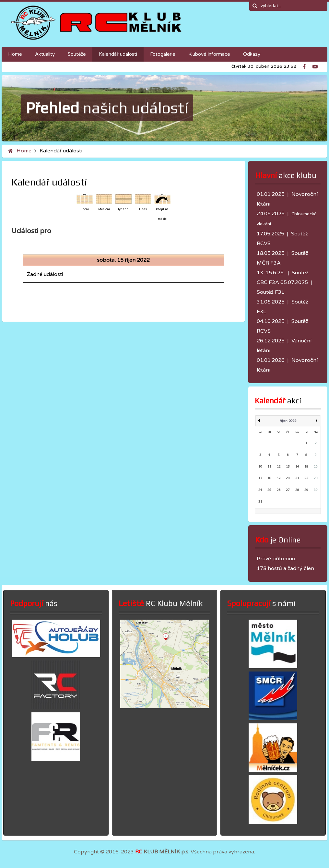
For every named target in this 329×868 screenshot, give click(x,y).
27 (288, 490)
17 (260, 478)
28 (297, 490)
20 (288, 478)
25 (269, 490)
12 (279, 467)
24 (260, 490)
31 (260, 502)
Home (24, 151)
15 (306, 467)
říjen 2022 (288, 421)
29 (306, 490)
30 (316, 490)
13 (288, 467)
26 (279, 490)
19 (279, 478)
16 (316, 467)
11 (269, 467)
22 (306, 478)
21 (297, 478)
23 (316, 478)
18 (269, 478)
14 (297, 467)
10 (260, 467)
